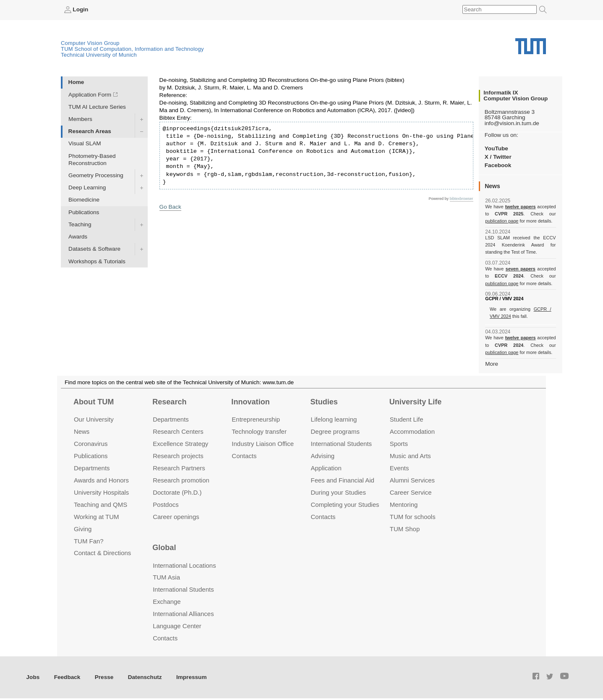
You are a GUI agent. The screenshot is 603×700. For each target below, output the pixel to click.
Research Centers (178, 431)
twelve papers (521, 207)
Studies (324, 402)
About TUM (94, 402)
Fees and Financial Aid (343, 480)
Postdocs (166, 505)
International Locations (184, 565)
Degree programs (335, 431)
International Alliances (183, 614)
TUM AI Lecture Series (97, 107)
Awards (78, 237)
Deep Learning (87, 187)
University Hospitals (101, 492)
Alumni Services (412, 480)
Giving (83, 529)
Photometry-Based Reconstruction (92, 160)
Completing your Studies (345, 505)
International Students (341, 444)
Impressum (192, 677)
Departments (92, 468)
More (492, 364)
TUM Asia (166, 577)
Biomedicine (84, 200)
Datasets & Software (94, 249)
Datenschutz (145, 677)
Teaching (80, 224)
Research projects (178, 456)
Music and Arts (410, 456)
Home (76, 82)
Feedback (67, 677)
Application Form (90, 95)
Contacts (244, 456)
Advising (323, 456)
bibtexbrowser (462, 199)
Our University (94, 419)
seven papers (521, 269)
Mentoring (404, 505)
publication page (502, 221)
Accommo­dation (412, 431)
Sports (399, 444)
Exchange (167, 602)
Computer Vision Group (90, 43)
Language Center (177, 626)
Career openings (176, 517)
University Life (416, 402)
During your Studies (338, 492)
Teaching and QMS (100, 505)
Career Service (411, 492)
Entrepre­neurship (256, 419)
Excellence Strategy (180, 444)
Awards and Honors (101, 480)
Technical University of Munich (99, 55)
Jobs (33, 677)
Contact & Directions (102, 553)
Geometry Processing (96, 175)
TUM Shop (405, 529)
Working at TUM (96, 517)
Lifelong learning (334, 419)
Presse (104, 677)
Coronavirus (91, 444)
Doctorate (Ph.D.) (177, 492)
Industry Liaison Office (263, 444)
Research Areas (90, 131)
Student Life (407, 419)
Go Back (170, 207)
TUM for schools (413, 517)
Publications (84, 212)
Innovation (250, 402)
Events (399, 468)
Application (326, 468)
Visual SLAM (85, 143)
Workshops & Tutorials (97, 261)
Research (169, 402)
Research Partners (179, 468)
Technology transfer (259, 431)
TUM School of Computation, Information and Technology (132, 49)
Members (80, 119)
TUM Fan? (89, 541)
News (82, 431)
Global (164, 548)
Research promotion (181, 480)
